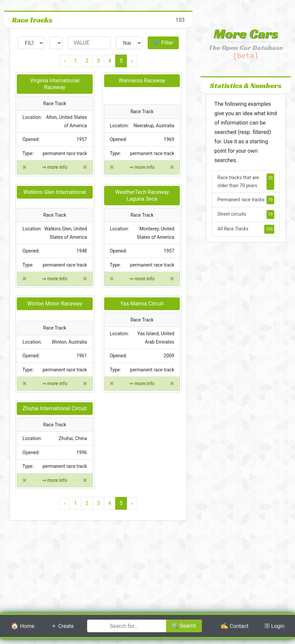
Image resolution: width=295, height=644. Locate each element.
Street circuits (246, 214)
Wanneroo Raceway (142, 81)
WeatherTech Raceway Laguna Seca (142, 195)
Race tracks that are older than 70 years (246, 182)
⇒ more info (55, 167)
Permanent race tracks (246, 200)
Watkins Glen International (55, 192)
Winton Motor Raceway (55, 304)
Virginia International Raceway (55, 84)
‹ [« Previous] (65, 61)
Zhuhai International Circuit (55, 408)
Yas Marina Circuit (142, 304)
